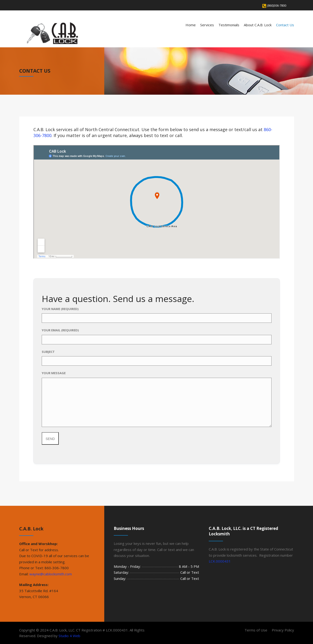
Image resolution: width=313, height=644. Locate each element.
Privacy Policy (283, 630)
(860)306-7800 (277, 5)
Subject (157, 358)
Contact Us (285, 25)
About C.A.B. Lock (258, 25)
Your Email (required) (157, 336)
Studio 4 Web (69, 636)
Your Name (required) (157, 315)
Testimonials (229, 25)
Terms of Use (256, 630)
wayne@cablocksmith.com (51, 574)
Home (191, 25)
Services (207, 25)
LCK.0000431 (220, 561)
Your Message (157, 399)
